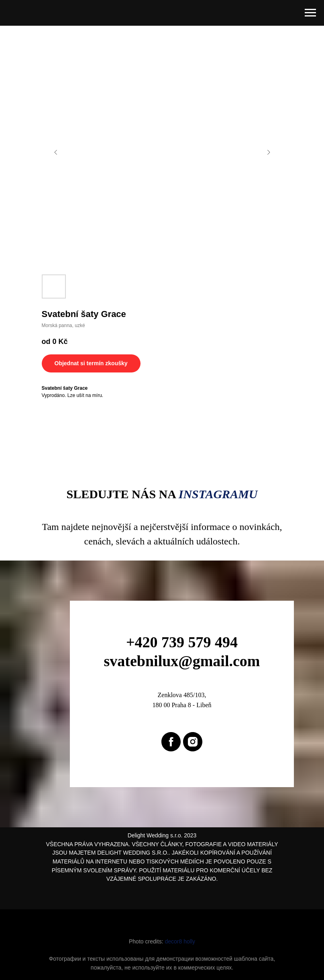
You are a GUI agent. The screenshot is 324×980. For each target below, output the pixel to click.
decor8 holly (180, 941)
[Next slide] (269, 152)
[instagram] (193, 742)
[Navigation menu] (310, 13)
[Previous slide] (56, 152)
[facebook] (171, 742)
